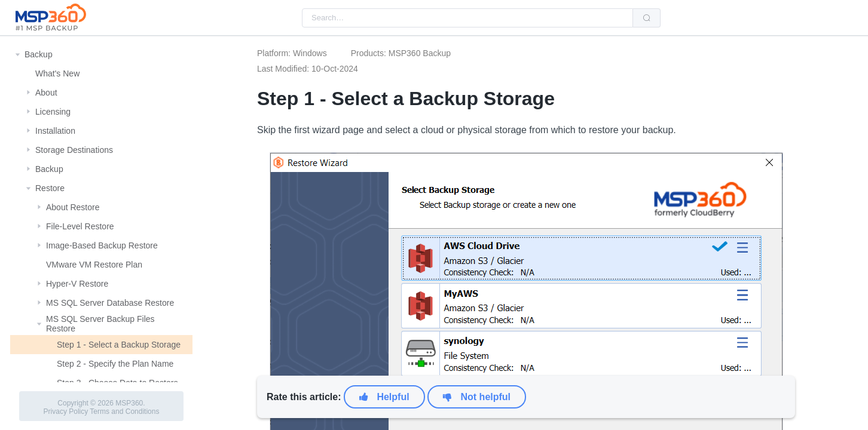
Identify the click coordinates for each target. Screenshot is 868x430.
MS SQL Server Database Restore (110, 303)
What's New (57, 73)
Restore (50, 188)
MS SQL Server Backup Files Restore (100, 324)
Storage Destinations (74, 150)
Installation (55, 131)
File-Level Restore (80, 226)
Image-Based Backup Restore (102, 245)
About (46, 93)
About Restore (73, 207)
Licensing (53, 112)
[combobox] (467, 18)
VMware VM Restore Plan (94, 265)
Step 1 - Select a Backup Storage (119, 345)
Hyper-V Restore (77, 284)
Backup (39, 54)
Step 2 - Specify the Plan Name (115, 364)
